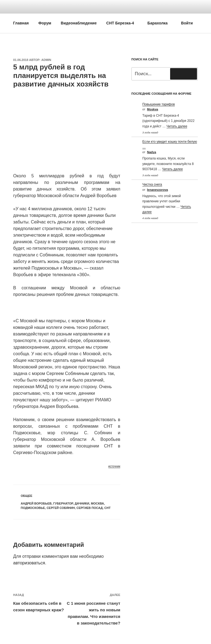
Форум (45, 23)
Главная (21, 23)
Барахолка (160, 23)
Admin (46, 60)
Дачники (82, 503)
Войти (187, 23)
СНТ (107, 508)
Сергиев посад (90, 508)
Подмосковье (33, 508)
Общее (27, 496)
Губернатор (63, 503)
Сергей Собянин (61, 508)
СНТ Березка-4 (123, 23)
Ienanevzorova (157, 190)
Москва (97, 503)
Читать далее (177, 126)
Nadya (152, 152)
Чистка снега (152, 184)
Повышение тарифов (159, 104)
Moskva (153, 109)
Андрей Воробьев (36, 503)
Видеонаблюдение (79, 23)
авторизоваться (29, 563)
